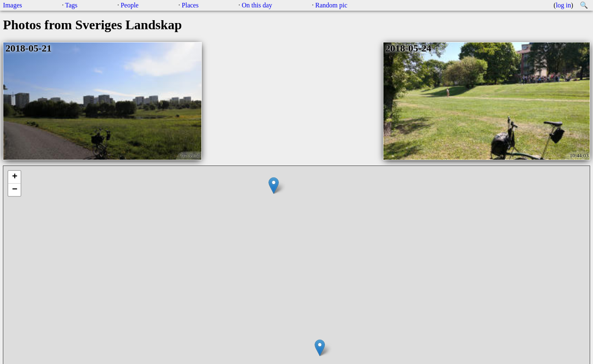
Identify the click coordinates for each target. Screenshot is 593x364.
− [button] (15, 190)
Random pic (332, 5)
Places (190, 5)
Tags (71, 5)
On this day (257, 5)
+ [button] (15, 177)
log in (564, 5)
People (130, 5)
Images (12, 5)
